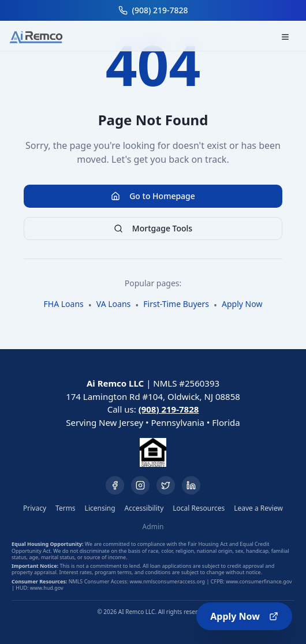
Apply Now (244, 616)
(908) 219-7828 (169, 409)
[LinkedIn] (191, 485)
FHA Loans (64, 304)
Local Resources (199, 508)
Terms (66, 508)
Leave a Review (258, 508)
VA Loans (113, 304)
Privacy (35, 508)
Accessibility (144, 508)
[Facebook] (115, 485)
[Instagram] (140, 485)
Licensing (100, 508)
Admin (153, 527)
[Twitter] (166, 485)
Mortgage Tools (153, 228)
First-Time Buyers (176, 304)
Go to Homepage (153, 196)
